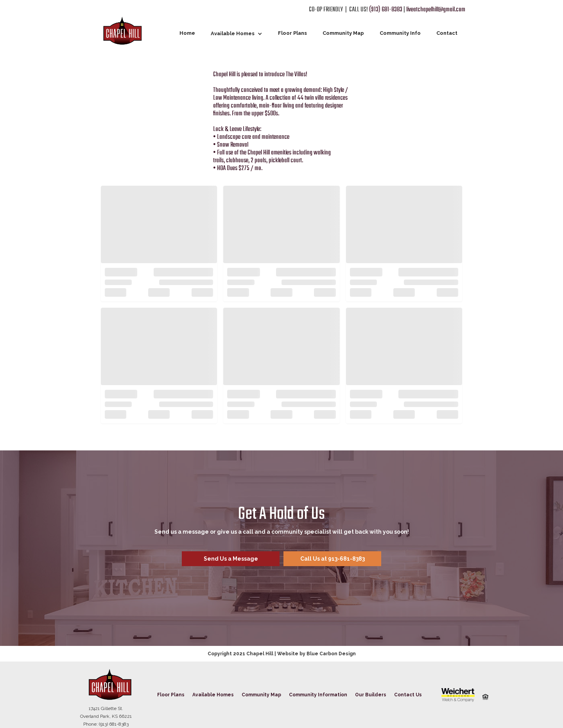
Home (187, 33)
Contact (447, 33)
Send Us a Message (231, 559)
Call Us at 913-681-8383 (333, 559)
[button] (237, 34)
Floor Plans (292, 33)
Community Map (343, 33)
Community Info (400, 33)
